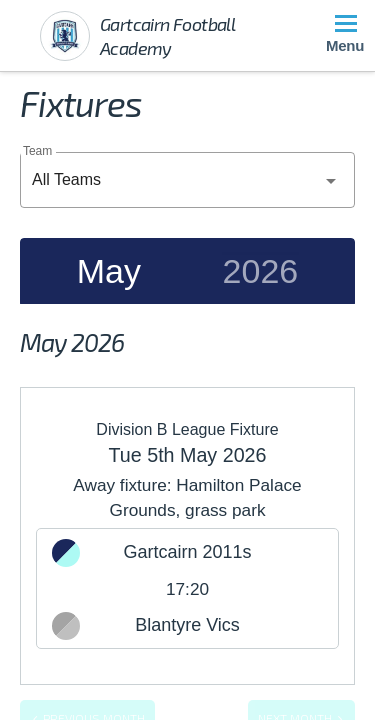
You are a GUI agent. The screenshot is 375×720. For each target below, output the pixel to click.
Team (37, 150)
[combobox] (187, 180)
